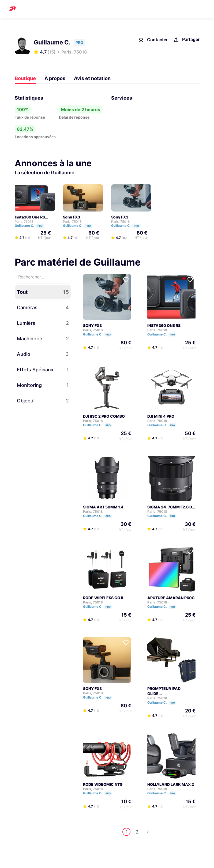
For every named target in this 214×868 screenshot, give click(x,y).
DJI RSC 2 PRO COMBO (104, 416)
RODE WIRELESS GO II (103, 598)
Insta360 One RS (30, 217)
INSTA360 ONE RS (164, 325)
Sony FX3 (72, 217)
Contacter (153, 40)
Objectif (43, 401)
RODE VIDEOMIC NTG (103, 784)
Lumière (43, 323)
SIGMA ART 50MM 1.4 (103, 507)
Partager (186, 40)
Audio (43, 354)
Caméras (43, 307)
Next (148, 832)
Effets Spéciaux (43, 370)
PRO (40, 226)
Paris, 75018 (74, 52)
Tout (43, 292)
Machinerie (43, 339)
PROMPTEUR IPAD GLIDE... (164, 691)
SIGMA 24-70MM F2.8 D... (171, 507)
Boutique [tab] (25, 78)
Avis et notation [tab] (92, 78)
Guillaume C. (32, 226)
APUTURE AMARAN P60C (171, 598)
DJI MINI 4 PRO (161, 416)
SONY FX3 (92, 325)
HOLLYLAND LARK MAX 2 (171, 784)
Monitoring (43, 385)
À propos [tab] (55, 78)
